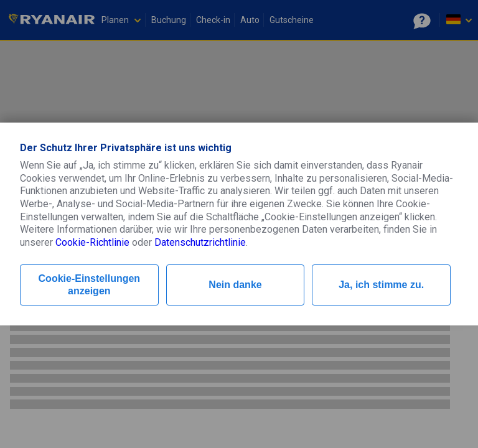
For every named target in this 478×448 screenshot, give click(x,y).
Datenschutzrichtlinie (200, 242)
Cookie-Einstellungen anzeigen (90, 285)
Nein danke (235, 285)
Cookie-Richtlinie (92, 242)
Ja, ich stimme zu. (381, 285)
